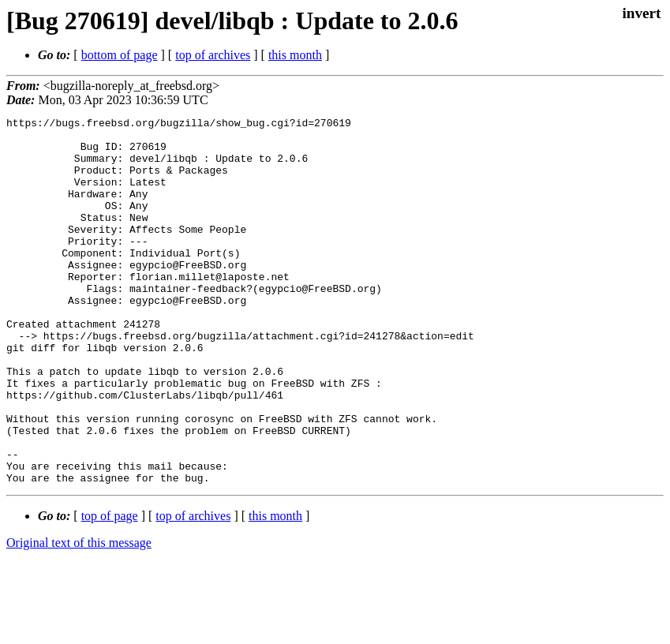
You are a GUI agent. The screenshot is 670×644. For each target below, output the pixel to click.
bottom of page (120, 55)
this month (295, 55)
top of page (110, 589)
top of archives (213, 55)
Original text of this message (79, 616)
